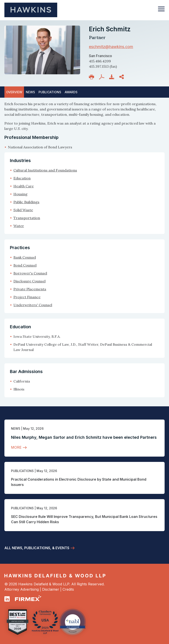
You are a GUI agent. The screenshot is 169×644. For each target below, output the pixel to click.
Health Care (24, 186)
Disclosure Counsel (29, 281)
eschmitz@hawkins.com (111, 47)
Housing (20, 194)
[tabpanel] (84, 125)
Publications (22, 471)
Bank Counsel (25, 257)
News (16, 428)
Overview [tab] (14, 92)
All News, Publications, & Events (37, 548)
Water (19, 226)
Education (22, 178)
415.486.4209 (100, 61)
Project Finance (27, 297)
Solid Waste (23, 210)
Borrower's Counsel (30, 273)
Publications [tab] (50, 92)
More (16, 447)
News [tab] (30, 92)
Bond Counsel (25, 265)
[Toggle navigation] (161, 11)
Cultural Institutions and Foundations (45, 170)
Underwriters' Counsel (33, 305)
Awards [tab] (71, 92)
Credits (68, 589)
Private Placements (30, 289)
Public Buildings (26, 202)
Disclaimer (51, 589)
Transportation (27, 218)
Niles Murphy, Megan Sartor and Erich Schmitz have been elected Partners (84, 437)
